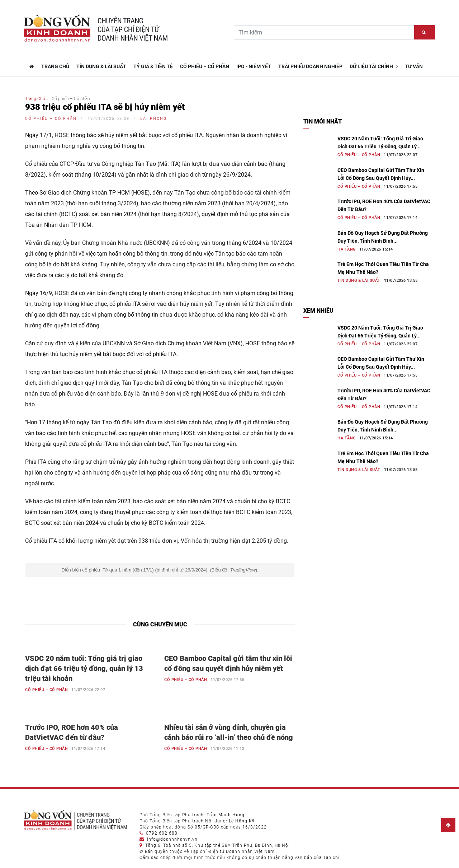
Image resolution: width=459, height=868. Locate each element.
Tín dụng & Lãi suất (101, 66)
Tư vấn (414, 66)
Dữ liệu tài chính (374, 66)
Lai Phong (154, 119)
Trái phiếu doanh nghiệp (310, 66)
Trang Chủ (35, 99)
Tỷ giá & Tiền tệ (153, 66)
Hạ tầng (347, 249)
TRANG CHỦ (55, 66)
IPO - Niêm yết (254, 66)
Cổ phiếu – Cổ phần (205, 66)
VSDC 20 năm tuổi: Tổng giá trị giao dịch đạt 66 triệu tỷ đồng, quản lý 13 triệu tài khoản (84, 668)
